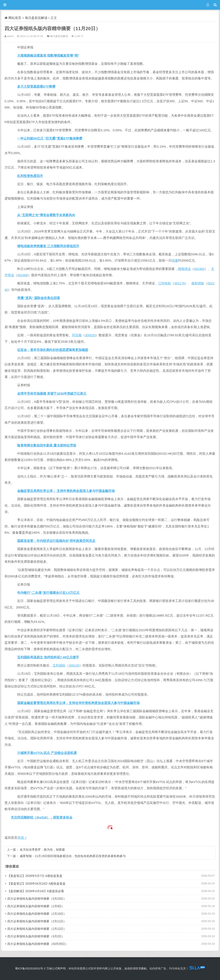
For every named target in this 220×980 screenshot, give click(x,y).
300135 (74, 665)
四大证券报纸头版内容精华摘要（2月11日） (37, 921)
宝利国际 (59, 665)
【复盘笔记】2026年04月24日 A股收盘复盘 (37, 884)
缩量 (175, 261)
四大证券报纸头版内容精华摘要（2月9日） (36, 906)
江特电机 (165, 283)
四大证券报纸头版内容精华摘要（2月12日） (37, 929)
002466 (23, 275)
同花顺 (77, 335)
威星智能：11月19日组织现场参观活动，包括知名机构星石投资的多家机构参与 (73, 856)
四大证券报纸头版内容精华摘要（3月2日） (36, 936)
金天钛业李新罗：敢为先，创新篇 (42, 850)
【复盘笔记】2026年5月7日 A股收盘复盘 (35, 876)
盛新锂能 (198, 283)
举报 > (22, 838)
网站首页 (15, 18)
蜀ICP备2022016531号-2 (30, 969)
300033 (90, 335)
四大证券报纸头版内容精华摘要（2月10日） (37, 914)
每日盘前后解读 (36, 18)
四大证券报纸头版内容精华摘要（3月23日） (37, 899)
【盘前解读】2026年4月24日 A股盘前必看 (36, 891)
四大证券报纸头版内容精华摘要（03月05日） (38, 944)
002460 (199, 269)
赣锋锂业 (184, 269)
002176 (180, 283)
